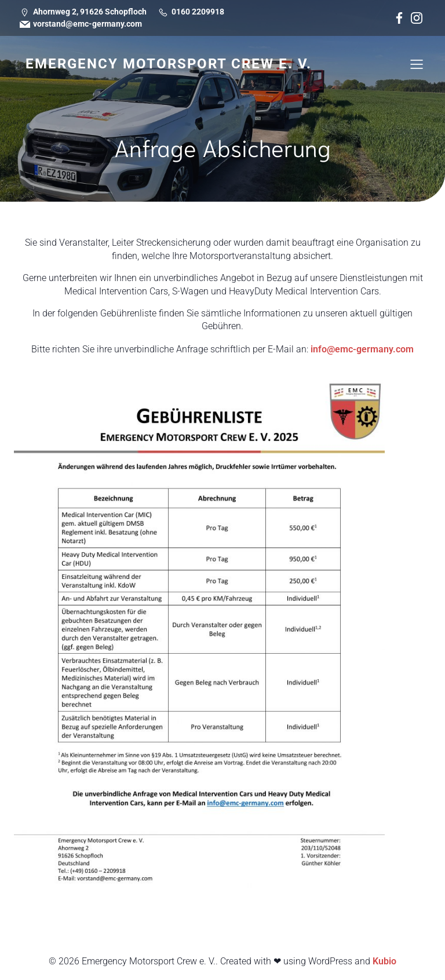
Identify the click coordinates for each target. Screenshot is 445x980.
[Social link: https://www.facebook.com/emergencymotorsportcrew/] (399, 18)
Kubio (384, 961)
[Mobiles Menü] (417, 64)
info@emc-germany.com (362, 349)
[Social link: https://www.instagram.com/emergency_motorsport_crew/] (417, 18)
